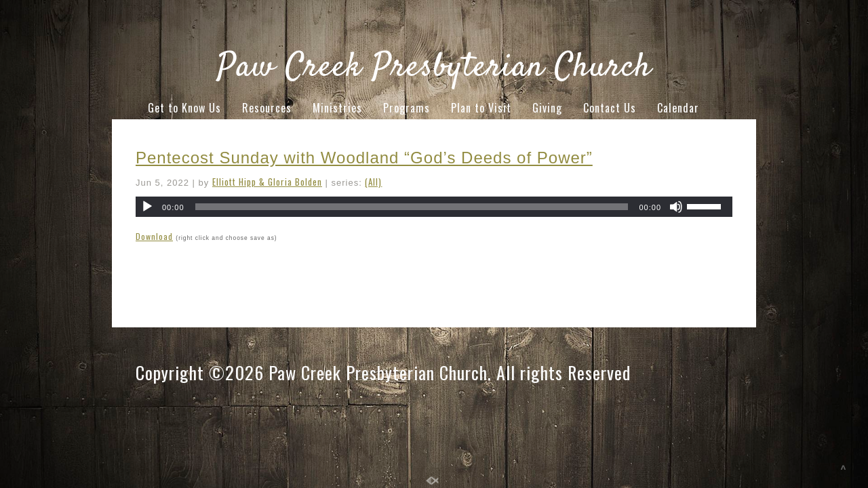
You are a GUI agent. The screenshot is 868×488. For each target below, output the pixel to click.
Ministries (337, 108)
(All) (373, 182)
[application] (434, 207)
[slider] (412, 207)
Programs (407, 108)
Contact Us (610, 108)
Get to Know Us (184, 108)
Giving (547, 108)
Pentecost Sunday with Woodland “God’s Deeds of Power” (364, 158)
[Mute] (676, 207)
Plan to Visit (481, 108)
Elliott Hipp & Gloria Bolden (267, 182)
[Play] (147, 207)
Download (154, 236)
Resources (267, 108)
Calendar (678, 108)
